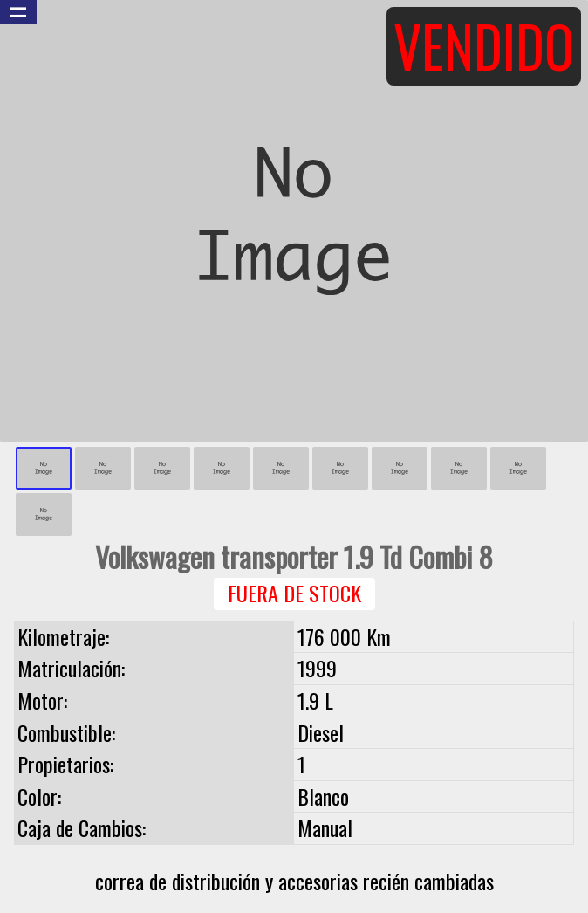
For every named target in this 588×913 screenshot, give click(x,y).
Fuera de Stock (294, 593)
